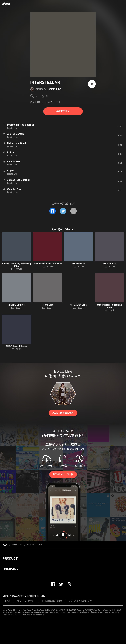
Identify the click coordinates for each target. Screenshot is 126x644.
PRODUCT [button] (10, 558)
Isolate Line (54, 89)
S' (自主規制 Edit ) (79, 305)
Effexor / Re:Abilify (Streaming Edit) (16, 265)
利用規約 (7, 601)
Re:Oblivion (47, 305)
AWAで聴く (63, 111)
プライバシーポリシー (26, 601)
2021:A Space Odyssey (16, 346)
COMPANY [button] (11, 569)
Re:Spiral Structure (16, 305)
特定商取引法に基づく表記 (80, 601)
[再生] (92, 84)
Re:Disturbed (110, 264)
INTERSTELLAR (34, 545)
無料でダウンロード (63, 474)
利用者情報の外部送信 (52, 601)
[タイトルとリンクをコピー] (73, 211)
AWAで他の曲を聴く (63, 413)
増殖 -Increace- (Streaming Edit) (109, 306)
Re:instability (79, 264)
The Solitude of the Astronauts (47, 264)
